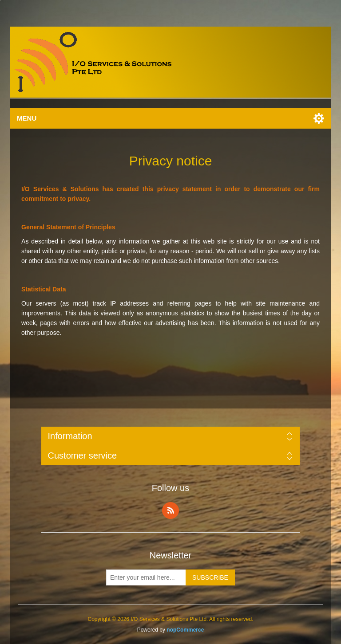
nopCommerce (185, 630)
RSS (170, 510)
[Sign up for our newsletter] (146, 577)
